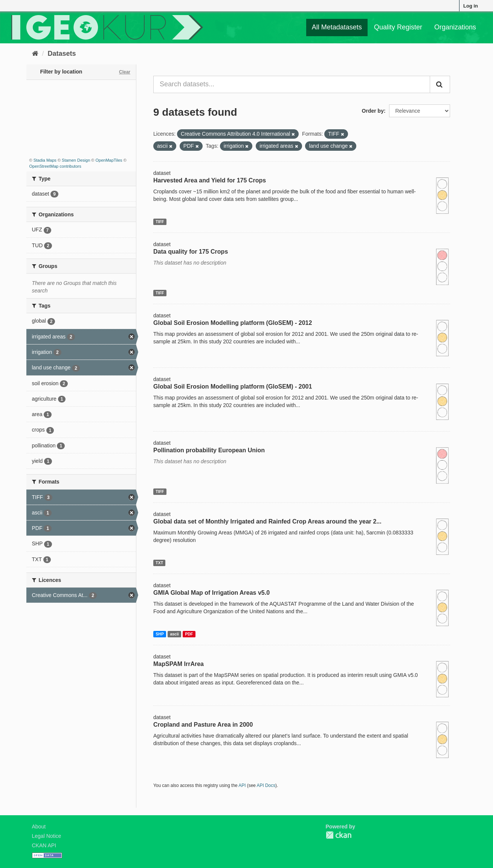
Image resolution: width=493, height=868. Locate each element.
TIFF (160, 222)
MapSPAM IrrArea (179, 664)
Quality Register (398, 27)
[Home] (35, 54)
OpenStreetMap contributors (55, 166)
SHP (160, 634)
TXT (159, 563)
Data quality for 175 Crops (191, 252)
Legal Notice (47, 836)
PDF (189, 634)
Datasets (62, 54)
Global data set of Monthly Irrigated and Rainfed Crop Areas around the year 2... (267, 521)
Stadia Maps (45, 160)
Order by (373, 111)
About (39, 827)
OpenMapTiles (109, 160)
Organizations (455, 27)
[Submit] (440, 84)
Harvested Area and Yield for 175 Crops (210, 180)
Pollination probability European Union (209, 450)
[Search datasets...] (292, 84)
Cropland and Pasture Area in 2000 (203, 725)
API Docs (266, 785)
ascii (174, 634)
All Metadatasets (337, 27)
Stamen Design (76, 160)
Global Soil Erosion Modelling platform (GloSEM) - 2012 (233, 323)
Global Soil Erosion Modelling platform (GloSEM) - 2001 (233, 387)
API (242, 785)
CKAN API (44, 845)
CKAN (339, 835)
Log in (471, 6)
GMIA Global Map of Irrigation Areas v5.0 (211, 593)
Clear (125, 72)
